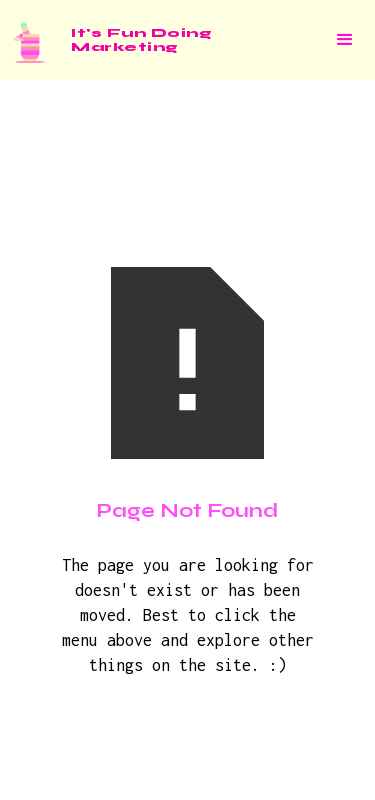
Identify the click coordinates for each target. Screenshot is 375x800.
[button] (345, 40)
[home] (106, 40)
